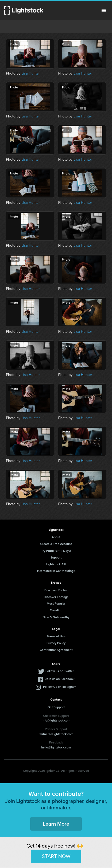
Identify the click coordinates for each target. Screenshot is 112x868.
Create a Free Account (56, 544)
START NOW (56, 856)
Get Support (56, 707)
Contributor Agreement (56, 650)
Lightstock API (56, 564)
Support (56, 557)
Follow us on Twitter (60, 671)
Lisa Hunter (31, 73)
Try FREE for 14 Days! (56, 551)
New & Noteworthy (56, 617)
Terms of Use (56, 636)
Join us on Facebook (60, 679)
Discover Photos (56, 590)
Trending (56, 610)
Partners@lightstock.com (56, 734)
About (56, 537)
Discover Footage (56, 597)
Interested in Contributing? (56, 571)
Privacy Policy (56, 643)
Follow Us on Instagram (60, 687)
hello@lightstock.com (56, 747)
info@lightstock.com (56, 720)
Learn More (56, 824)
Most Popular (56, 603)
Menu (104, 10)
